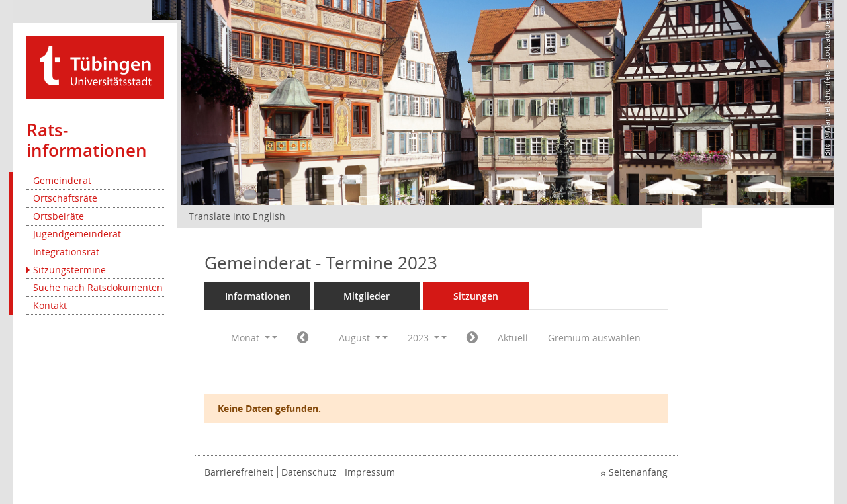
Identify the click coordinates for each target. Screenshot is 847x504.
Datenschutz (309, 472)
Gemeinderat (62, 180)
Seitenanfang (638, 472)
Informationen (258, 296)
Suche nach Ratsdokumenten (98, 287)
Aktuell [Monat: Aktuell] (513, 338)
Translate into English (237, 216)
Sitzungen (476, 296)
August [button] (360, 338)
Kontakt (50, 305)
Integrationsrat (66, 252)
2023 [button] (423, 338)
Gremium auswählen (594, 338)
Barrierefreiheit (239, 472)
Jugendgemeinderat (77, 234)
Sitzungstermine (69, 270)
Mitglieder (367, 296)
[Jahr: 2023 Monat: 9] (472, 338)
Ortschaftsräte (65, 198)
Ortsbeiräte (59, 216)
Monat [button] (250, 338)
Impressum (370, 472)
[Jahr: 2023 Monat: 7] (303, 338)
